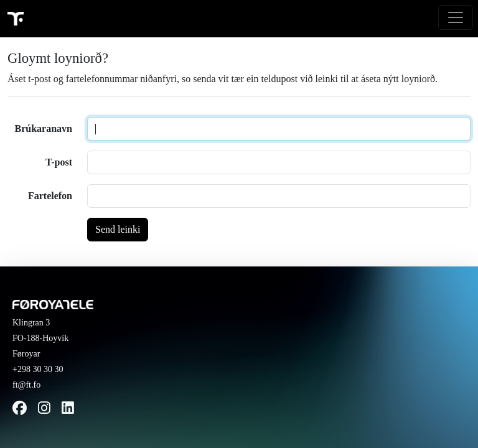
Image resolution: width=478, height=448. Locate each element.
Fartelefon (50, 196)
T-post (59, 162)
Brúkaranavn (44, 128)
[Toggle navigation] (456, 17)
